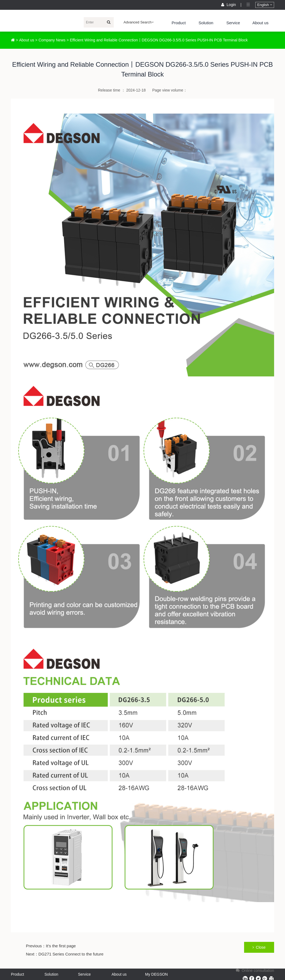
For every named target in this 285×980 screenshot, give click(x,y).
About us (260, 23)
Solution (206, 23)
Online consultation (254, 970)
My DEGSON (156, 974)
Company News (52, 40)
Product (179, 23)
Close (259, 947)
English (265, 5)
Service (233, 23)
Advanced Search (139, 22)
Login (229, 5)
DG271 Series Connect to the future (71, 954)
